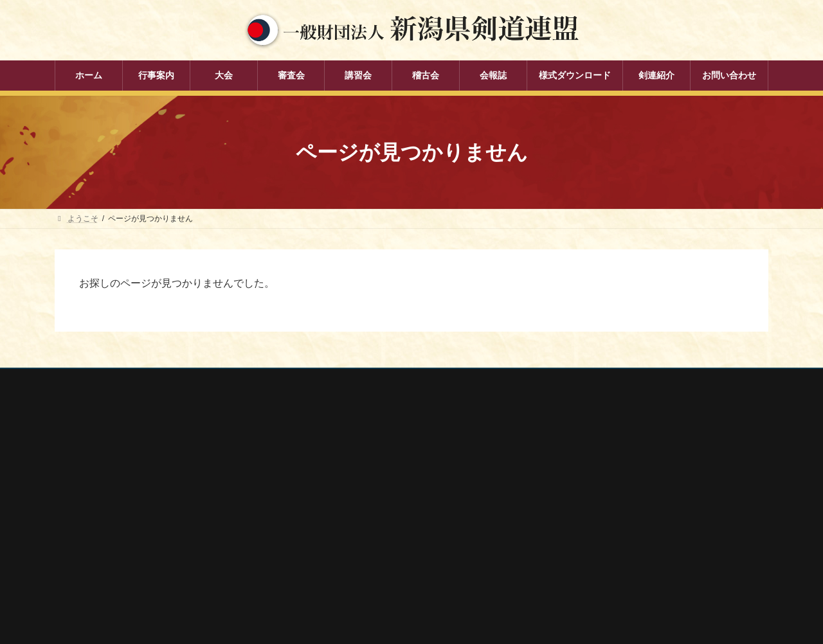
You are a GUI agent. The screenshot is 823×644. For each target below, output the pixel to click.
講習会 (318, 521)
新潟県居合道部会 (586, 528)
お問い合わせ (177, 380)
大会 (314, 477)
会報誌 (318, 566)
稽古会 (318, 544)
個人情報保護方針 (98, 380)
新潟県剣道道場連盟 (590, 510)
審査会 (318, 499)
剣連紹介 (322, 589)
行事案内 (322, 454)
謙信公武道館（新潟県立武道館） (613, 562)
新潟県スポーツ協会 (590, 494)
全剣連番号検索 (582, 460)
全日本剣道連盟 (582, 476)
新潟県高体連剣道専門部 (597, 545)
